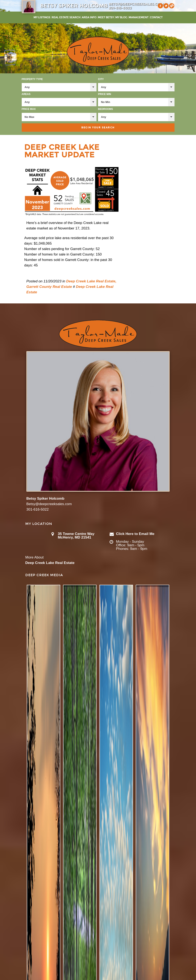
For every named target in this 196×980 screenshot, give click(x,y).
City (101, 79)
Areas (26, 94)
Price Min (105, 94)
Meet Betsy (106, 17)
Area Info (89, 17)
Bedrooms (105, 109)
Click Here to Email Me (135, 534)
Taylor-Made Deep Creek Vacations (98, 52)
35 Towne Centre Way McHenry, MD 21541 (76, 536)
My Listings (42, 17)
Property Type (32, 79)
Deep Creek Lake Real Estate (50, 563)
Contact (156, 17)
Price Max (29, 109)
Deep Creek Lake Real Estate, (91, 281)
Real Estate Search (66, 17)
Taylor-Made (98, 334)
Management (138, 17)
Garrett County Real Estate (49, 287)
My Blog (121, 17)
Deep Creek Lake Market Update (62, 151)
